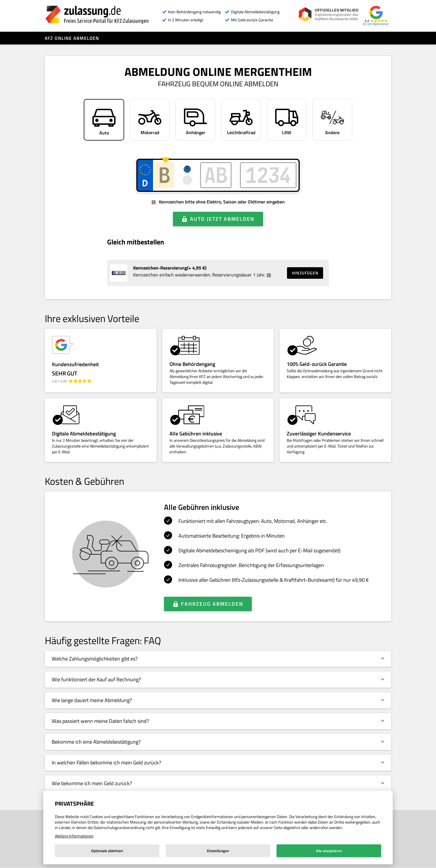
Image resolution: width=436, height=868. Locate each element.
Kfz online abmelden (72, 38)
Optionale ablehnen (107, 851)
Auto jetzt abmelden (222, 219)
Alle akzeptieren (329, 851)
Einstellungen (218, 851)
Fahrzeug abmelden (212, 604)
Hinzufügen (305, 273)
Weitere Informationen (74, 836)
